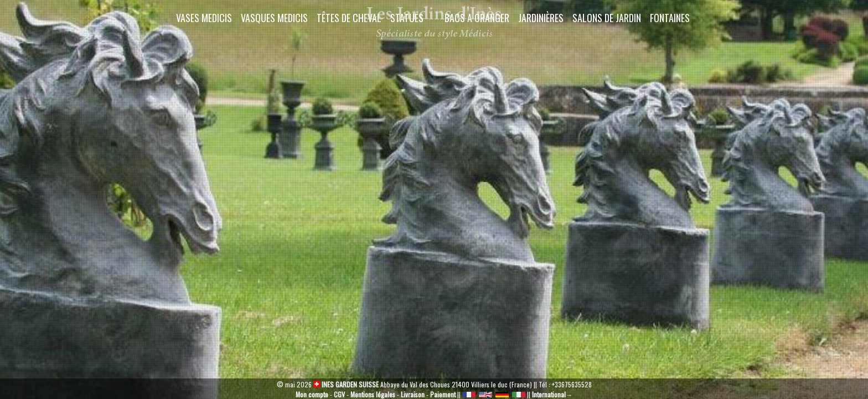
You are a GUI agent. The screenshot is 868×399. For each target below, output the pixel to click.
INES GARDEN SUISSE (346, 384)
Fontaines (670, 18)
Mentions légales (373, 394)
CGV (339, 394)
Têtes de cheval (349, 18)
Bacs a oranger (477, 18)
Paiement (443, 394)
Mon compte (312, 394)
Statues (407, 18)
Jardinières (541, 18)
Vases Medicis (204, 18)
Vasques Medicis (274, 18)
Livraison (413, 394)
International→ (552, 394)
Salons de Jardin (607, 18)
